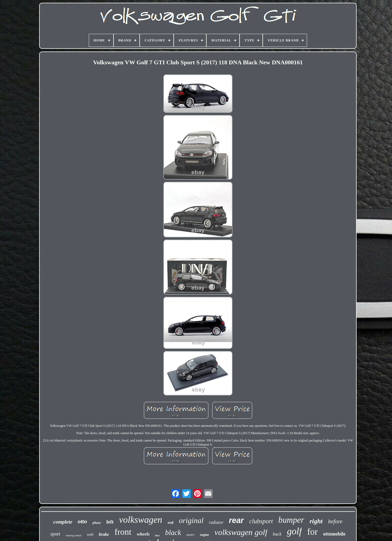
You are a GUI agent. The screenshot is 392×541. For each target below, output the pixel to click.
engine (205, 535)
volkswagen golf (241, 532)
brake (104, 534)
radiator (216, 522)
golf (294, 531)
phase (97, 523)
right (316, 521)
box (157, 535)
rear (236, 520)
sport (55, 534)
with (90, 535)
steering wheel (73, 535)
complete (63, 522)
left (110, 522)
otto (82, 521)
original (191, 520)
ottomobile (334, 534)
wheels (143, 534)
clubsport (261, 521)
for (313, 532)
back (277, 534)
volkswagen (141, 520)
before (335, 521)
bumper (291, 520)
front (123, 532)
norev (191, 535)
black (173, 533)
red (171, 522)
